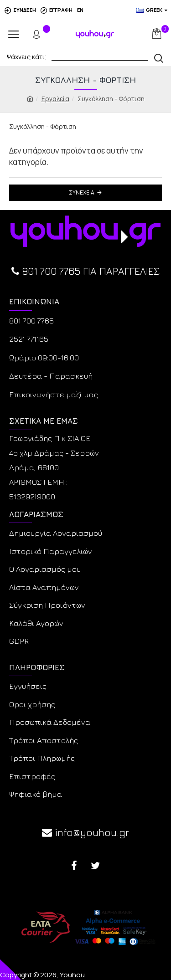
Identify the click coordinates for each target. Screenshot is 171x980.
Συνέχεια (82, 192)
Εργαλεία (55, 99)
